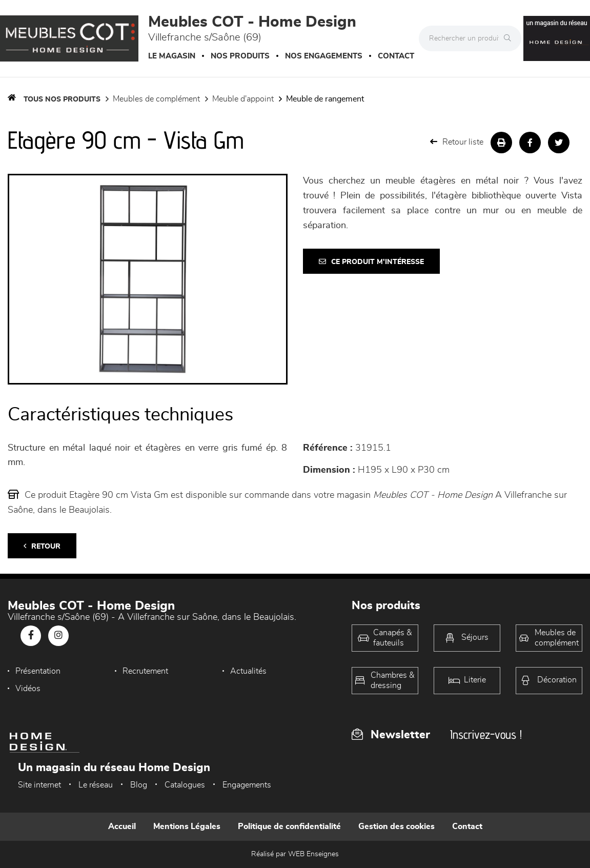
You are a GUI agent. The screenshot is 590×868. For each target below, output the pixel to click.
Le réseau (96, 785)
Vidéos (28, 689)
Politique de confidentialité (289, 826)
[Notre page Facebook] (31, 636)
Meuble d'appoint (243, 99)
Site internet (39, 785)
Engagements (247, 785)
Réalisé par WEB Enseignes (295, 854)
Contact (396, 56)
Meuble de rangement (325, 99)
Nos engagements (324, 56)
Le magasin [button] (172, 56)
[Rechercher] (510, 38)
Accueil (122, 826)
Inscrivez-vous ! (486, 734)
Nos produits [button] (240, 56)
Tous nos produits (62, 99)
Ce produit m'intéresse (371, 262)
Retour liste (457, 142)
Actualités (248, 671)
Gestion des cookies (396, 826)
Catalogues (185, 785)
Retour (42, 546)
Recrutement (145, 671)
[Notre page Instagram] (58, 636)
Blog (139, 785)
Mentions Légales (187, 826)
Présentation (38, 671)
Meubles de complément (156, 99)
